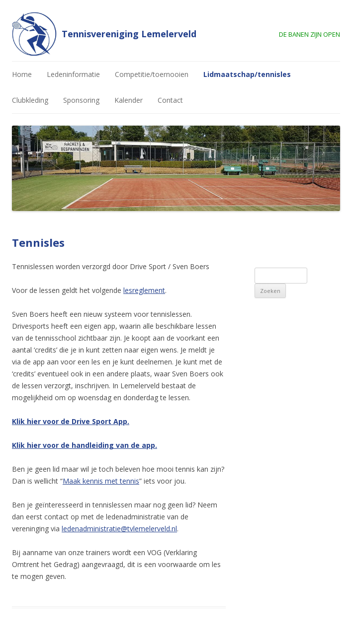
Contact (170, 100)
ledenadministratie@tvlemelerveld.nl (119, 529)
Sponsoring (81, 100)
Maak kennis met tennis (101, 481)
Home (22, 74)
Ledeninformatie (73, 74)
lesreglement (144, 290)
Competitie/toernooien (152, 74)
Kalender (129, 100)
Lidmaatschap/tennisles (247, 74)
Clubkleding (30, 100)
